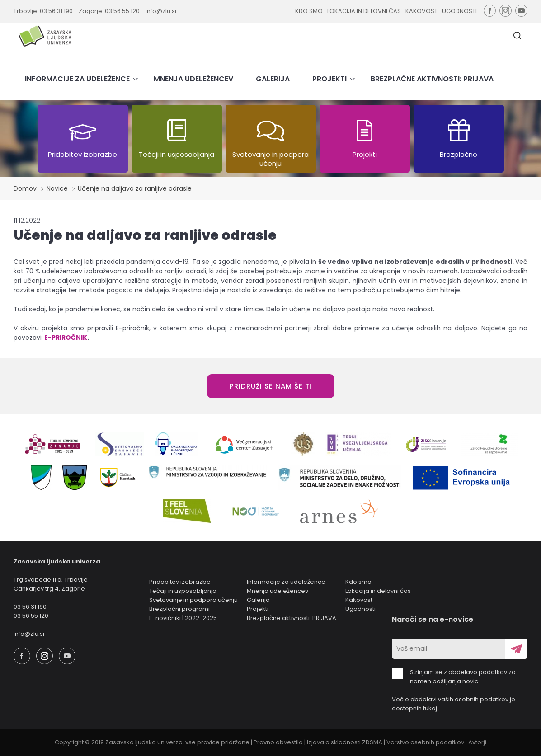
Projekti (258, 609)
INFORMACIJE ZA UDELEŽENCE (77, 79)
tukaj (430, 708)
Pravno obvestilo (278, 742)
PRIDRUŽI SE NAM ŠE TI (271, 386)
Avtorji (477, 742)
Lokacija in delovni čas (378, 591)
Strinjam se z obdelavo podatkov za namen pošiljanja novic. (454, 677)
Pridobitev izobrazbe (180, 582)
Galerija (258, 600)
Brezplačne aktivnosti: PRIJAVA (292, 618)
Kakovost (359, 600)
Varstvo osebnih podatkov (425, 742)
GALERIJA (273, 79)
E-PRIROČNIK (66, 338)
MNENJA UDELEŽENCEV (193, 79)
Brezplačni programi (179, 609)
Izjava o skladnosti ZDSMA (345, 742)
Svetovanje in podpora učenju (193, 600)
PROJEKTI (329, 79)
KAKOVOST (421, 11)
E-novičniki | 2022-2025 (183, 618)
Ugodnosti (360, 609)
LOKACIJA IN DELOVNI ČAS (364, 11)
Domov (25, 188)
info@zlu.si (161, 11)
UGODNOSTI (459, 11)
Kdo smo (358, 582)
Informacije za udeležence (286, 582)
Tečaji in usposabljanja (183, 591)
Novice (57, 188)
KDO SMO (309, 11)
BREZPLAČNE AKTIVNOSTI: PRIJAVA (432, 79)
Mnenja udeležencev (278, 591)
